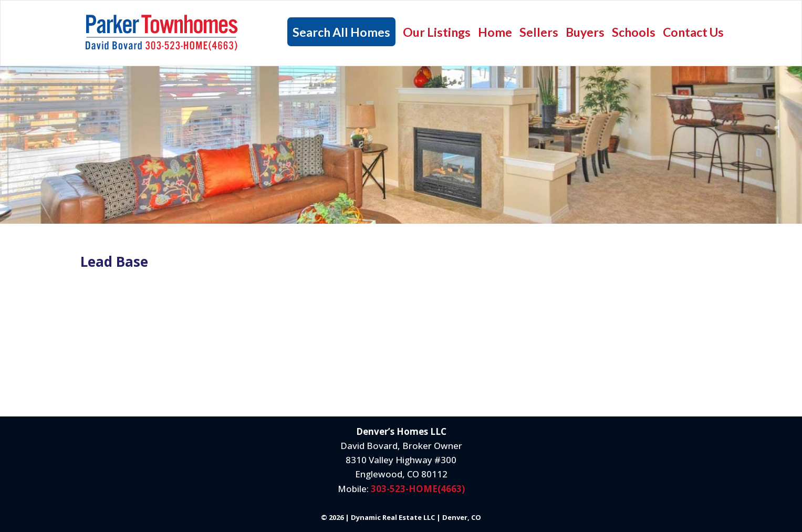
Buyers (585, 32)
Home (495, 32)
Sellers (539, 32)
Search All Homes (341, 32)
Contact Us (693, 32)
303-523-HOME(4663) (418, 489)
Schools (634, 32)
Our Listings (437, 32)
